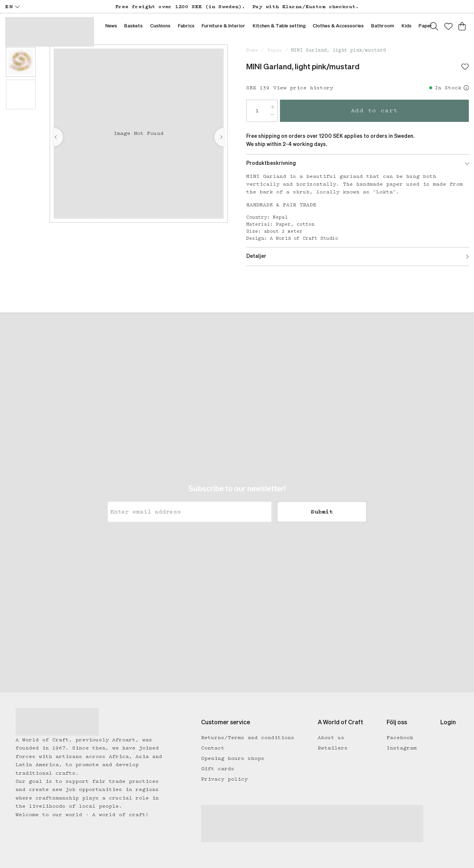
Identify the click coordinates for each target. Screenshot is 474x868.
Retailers (333, 748)
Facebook (400, 738)
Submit (322, 512)
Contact (213, 748)
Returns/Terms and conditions (248, 738)
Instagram (402, 748)
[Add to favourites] (465, 67)
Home (252, 50)
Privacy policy (224, 779)
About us (331, 738)
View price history (303, 88)
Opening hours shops (233, 758)
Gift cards (218, 769)
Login (448, 723)
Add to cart (375, 111)
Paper (275, 50)
